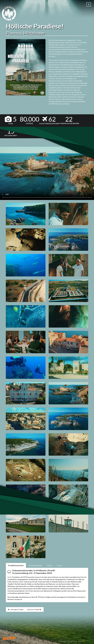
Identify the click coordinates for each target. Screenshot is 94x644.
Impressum (62, 641)
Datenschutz (73, 641)
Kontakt (82, 641)
